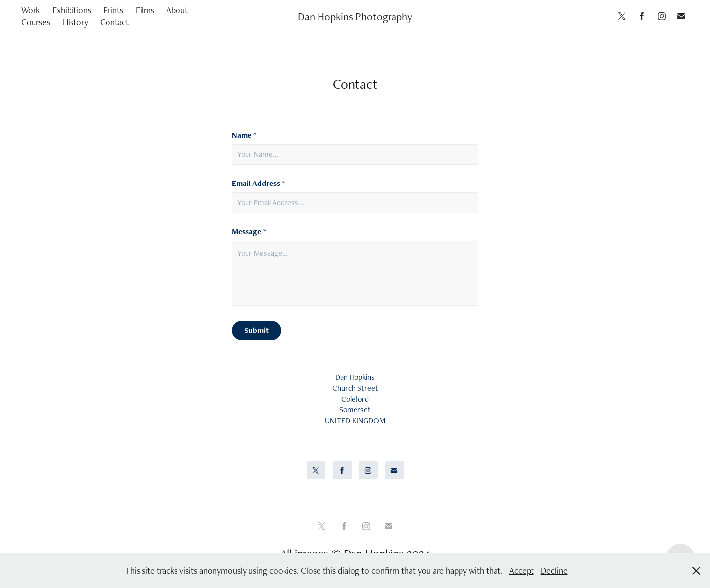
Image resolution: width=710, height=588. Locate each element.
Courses (36, 22)
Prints (113, 10)
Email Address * (258, 184)
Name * (244, 135)
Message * (249, 232)
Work (31, 10)
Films (145, 10)
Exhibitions (72, 10)
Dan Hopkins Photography (355, 16)
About (177, 10)
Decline (554, 570)
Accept (522, 570)
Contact (114, 22)
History (75, 22)
